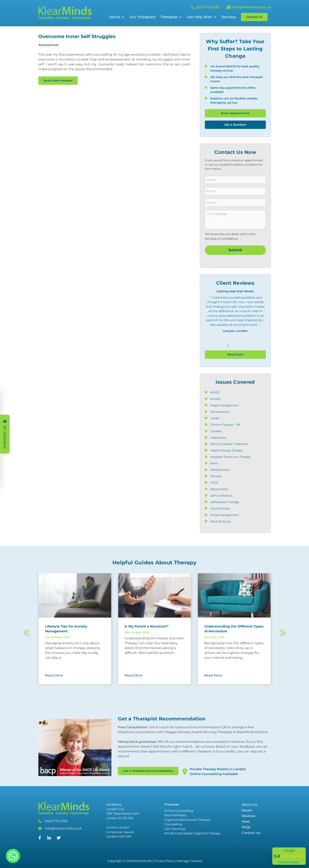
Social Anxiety (220, 509)
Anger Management (225, 405)
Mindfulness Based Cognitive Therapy (192, 833)
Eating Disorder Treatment (229, 444)
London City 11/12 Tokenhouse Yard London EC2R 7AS (122, 814)
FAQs (246, 827)
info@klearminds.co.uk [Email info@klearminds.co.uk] (249, 7)
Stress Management (225, 515)
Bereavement (220, 412)
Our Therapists (143, 17)
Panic (214, 463)
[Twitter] (59, 839)
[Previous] (27, 634)
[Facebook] (40, 839)
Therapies (169, 17)
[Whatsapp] (13, 856)
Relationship (219, 489)
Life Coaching (175, 829)
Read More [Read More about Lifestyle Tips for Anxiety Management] (54, 675)
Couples (216, 431)
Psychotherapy (175, 815)
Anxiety (216, 399)
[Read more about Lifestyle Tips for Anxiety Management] (75, 629)
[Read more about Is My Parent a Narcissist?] (154, 626)
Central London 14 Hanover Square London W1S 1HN (120, 832)
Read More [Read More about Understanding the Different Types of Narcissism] (213, 675)
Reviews (229, 17)
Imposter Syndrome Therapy (230, 457)
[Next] (283, 634)
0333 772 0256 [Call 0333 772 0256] (205, 7)
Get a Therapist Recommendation (148, 771)
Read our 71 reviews (289, 862)
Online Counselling (179, 811)
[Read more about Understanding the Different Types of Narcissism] (234, 629)
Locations (114, 804)
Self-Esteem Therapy (225, 502)
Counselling (173, 824)
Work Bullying (220, 521)
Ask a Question (235, 125)
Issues (247, 810)
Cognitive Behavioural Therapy (187, 820)
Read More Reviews (58, 80)
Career (215, 418)
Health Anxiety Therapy (227, 450)
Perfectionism (220, 470)
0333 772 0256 (56, 821)
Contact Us (254, 17)
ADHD (215, 392)
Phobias (216, 476)
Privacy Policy (164, 861)
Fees (246, 822)
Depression (218, 438)
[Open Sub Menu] (123, 17)
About (115, 17)
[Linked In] (49, 839)
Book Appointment (235, 113)
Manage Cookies (189, 861)
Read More (235, 354)
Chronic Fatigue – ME (225, 425)
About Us (249, 805)
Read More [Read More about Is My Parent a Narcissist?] (134, 675)
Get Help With (200, 17)
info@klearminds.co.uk (63, 828)
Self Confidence (221, 496)
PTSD (214, 483)
